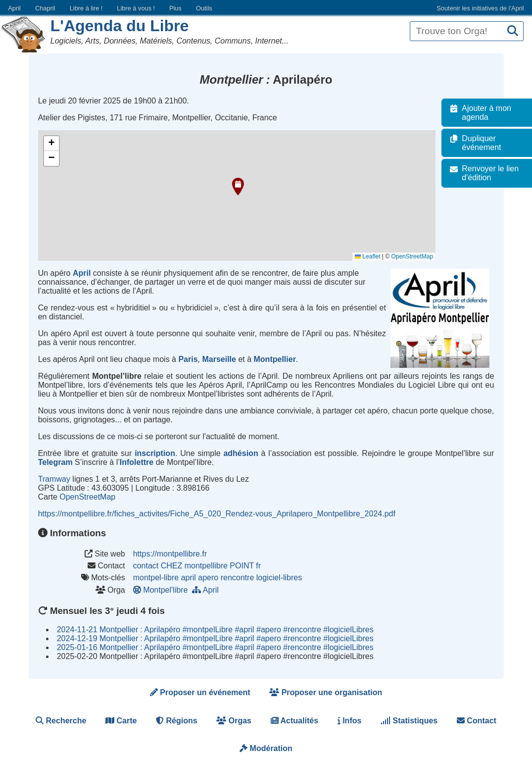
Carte (121, 721)
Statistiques (409, 721)
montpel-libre (156, 578)
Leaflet (372, 256)
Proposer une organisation (326, 692)
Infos (350, 721)
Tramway (54, 479)
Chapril (45, 8)
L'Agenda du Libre (120, 26)
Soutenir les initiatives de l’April (480, 8)
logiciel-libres (279, 578)
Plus (175, 8)
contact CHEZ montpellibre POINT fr (197, 566)
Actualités (294, 721)
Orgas (234, 721)
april (189, 578)
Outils (204, 8)
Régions (177, 721)
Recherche (61, 721)
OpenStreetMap (417, 256)
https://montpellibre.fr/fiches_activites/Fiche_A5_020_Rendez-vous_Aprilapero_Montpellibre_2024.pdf (217, 514)
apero (208, 578)
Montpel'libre (163, 590)
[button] (238, 187)
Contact (477, 721)
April (14, 8)
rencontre (238, 578)
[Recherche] (513, 31)
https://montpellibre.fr (170, 554)
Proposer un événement (200, 692)
